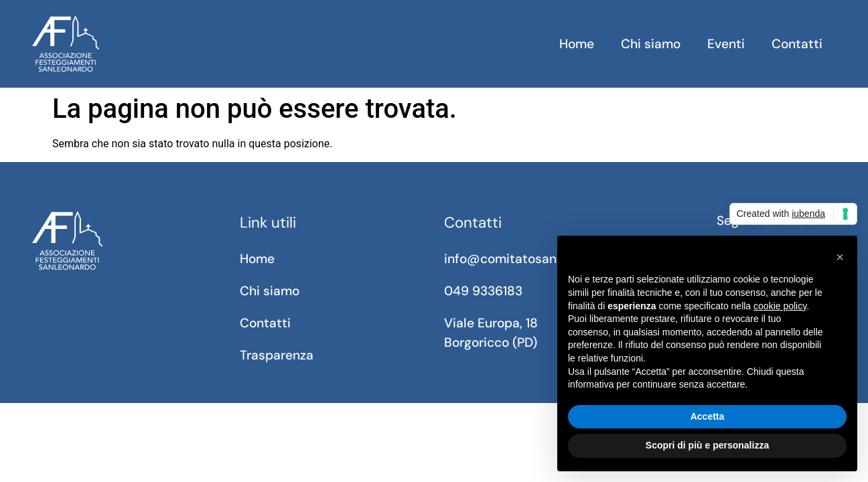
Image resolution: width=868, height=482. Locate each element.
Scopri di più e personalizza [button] (707, 445)
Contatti (797, 44)
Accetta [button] (708, 416)
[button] (840, 257)
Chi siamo (651, 44)
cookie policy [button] (780, 306)
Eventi (726, 44)
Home (577, 44)
